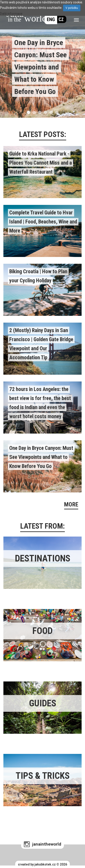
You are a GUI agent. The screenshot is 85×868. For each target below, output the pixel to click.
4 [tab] (45, 112)
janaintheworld (47, 844)
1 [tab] (28, 112)
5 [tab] (51, 112)
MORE (71, 504)
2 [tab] (34, 112)
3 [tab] (40, 112)
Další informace (11, 14)
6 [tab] (57, 112)
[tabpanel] (42, 59)
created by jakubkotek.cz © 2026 (42, 864)
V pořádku (72, 8)
